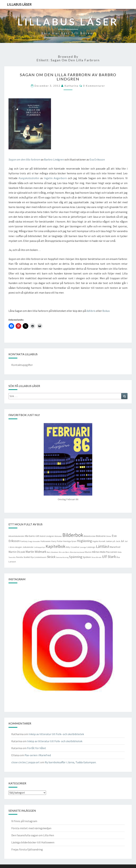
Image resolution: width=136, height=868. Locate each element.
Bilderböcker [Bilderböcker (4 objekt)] (90, 536)
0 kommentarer (94, 86)
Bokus (106, 311)
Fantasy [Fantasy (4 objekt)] (24, 541)
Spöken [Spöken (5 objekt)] (87, 557)
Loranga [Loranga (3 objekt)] (83, 547)
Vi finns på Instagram (24, 821)
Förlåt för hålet (37, 748)
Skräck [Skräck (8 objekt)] (51, 557)
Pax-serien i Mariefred (38, 755)
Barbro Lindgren (54, 159)
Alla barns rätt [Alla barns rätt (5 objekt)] (32, 536)
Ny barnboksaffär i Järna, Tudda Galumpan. (71, 762)
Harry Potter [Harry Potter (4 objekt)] (57, 541)
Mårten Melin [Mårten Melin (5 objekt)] (99, 552)
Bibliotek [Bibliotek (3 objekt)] (58, 536)
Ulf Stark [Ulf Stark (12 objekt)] (109, 557)
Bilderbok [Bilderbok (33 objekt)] (73, 535)
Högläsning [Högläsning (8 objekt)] (84, 541)
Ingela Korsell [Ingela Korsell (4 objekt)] (99, 541)
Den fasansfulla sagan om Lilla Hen (33, 835)
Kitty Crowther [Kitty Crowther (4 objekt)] (73, 547)
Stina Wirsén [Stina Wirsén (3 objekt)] (96, 557)
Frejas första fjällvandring (27, 849)
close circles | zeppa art (25, 762)
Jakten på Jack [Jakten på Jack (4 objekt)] (113, 541)
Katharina (71, 86)
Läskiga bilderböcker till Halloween (33, 842)
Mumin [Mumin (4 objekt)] (88, 552)
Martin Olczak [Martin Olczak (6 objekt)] (17, 552)
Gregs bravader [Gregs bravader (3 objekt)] (34, 541)
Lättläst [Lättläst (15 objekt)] (103, 546)
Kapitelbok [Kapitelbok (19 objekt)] (56, 546)
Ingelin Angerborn (55, 178)
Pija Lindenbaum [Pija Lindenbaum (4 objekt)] (38, 557)
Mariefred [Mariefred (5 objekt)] (115, 547)
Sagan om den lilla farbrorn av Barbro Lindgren (68, 77)
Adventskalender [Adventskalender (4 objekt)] (16, 536)
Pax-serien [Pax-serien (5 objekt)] (112, 552)
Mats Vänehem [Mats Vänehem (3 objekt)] (53, 552)
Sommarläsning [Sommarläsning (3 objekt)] (62, 557)
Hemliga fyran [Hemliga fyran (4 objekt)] (70, 541)
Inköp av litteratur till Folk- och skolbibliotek (56, 734)
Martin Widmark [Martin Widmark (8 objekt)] (36, 552)
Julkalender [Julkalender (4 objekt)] (28, 547)
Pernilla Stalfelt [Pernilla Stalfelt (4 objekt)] (23, 557)
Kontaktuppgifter (22, 365)
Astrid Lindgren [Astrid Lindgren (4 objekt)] (47, 536)
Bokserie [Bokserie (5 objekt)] (101, 536)
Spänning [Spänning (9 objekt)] (76, 557)
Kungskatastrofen (29, 178)
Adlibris (91, 311)
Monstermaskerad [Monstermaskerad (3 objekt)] (77, 552)
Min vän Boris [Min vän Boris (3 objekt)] (64, 552)
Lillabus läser (19, 4)
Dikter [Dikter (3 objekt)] (109, 536)
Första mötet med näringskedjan (31, 828)
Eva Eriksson (97, 159)
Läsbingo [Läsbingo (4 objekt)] (91, 547)
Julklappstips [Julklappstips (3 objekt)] (40, 547)
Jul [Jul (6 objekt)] (122, 541)
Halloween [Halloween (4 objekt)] (46, 541)
